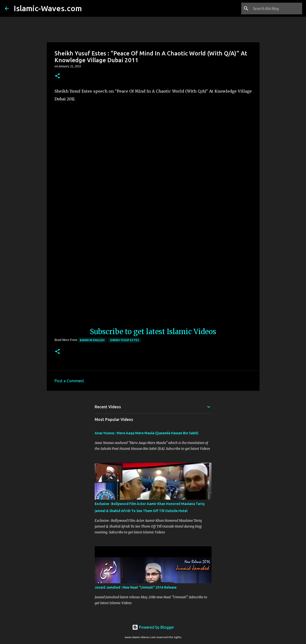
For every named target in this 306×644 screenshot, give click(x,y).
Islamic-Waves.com (48, 8)
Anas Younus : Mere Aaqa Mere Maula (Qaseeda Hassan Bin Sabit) (147, 433)
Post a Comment (69, 381)
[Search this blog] (277, 9)
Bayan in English (92, 340)
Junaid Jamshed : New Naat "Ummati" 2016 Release (136, 587)
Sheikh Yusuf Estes (125, 340)
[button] (57, 76)
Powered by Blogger (153, 627)
